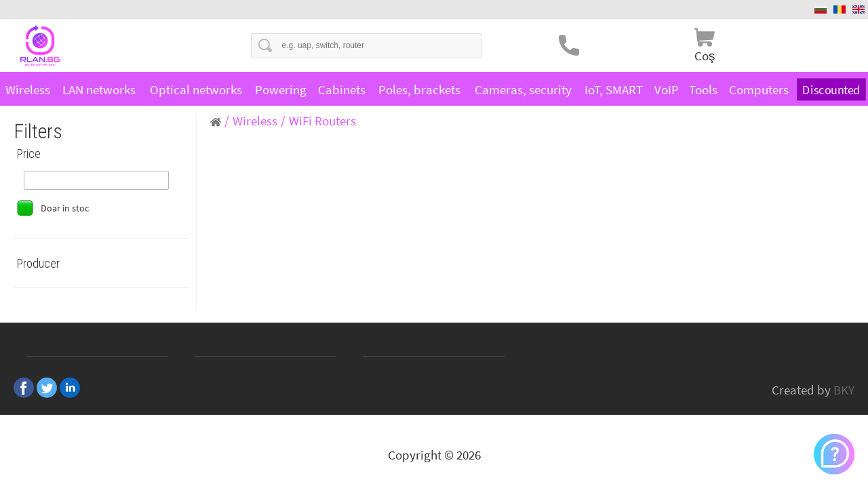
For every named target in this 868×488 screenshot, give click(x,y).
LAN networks (99, 89)
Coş (705, 56)
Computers (759, 89)
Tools (703, 89)
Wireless (28, 89)
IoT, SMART (614, 89)
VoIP (667, 89)
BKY (844, 390)
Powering (281, 89)
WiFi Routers (322, 121)
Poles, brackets (419, 89)
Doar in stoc (65, 208)
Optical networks (196, 89)
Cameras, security (523, 89)
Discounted (831, 90)
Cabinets (342, 89)
